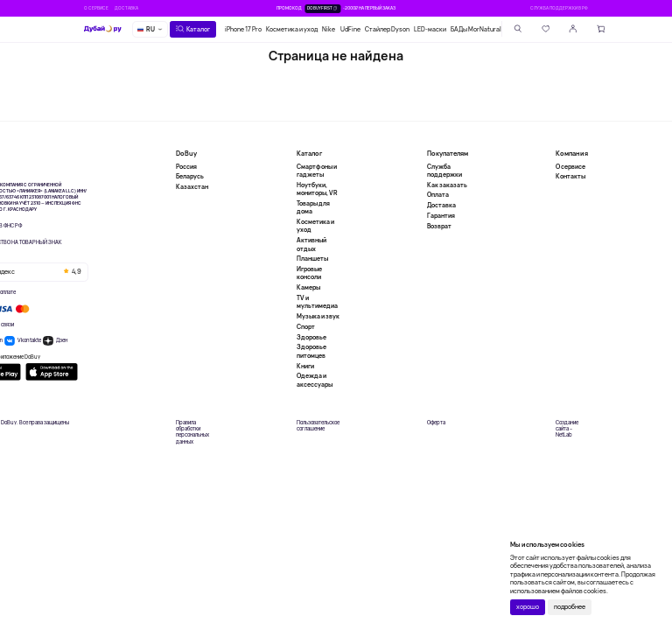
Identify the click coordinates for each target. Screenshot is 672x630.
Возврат (439, 226)
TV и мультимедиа (317, 302)
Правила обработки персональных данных (192, 433)
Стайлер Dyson (387, 29)
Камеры (308, 287)
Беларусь (190, 176)
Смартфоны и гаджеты (317, 171)
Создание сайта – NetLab (567, 429)
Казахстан (192, 187)
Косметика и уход (292, 29)
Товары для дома (313, 207)
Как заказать (447, 185)
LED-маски (430, 29)
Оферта (436, 423)
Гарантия (441, 216)
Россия (186, 167)
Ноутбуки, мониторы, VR (317, 189)
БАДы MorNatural (476, 29)
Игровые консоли (309, 273)
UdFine (350, 29)
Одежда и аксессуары (315, 380)
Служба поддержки (444, 171)
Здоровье (311, 337)
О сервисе (96, 8)
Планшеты (312, 259)
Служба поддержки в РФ (559, 8)
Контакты (570, 176)
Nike (329, 29)
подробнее (570, 607)
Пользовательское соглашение (318, 426)
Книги (305, 366)
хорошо (528, 607)
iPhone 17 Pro (243, 29)
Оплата (438, 195)
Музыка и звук (318, 316)
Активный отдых (311, 244)
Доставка (126, 8)
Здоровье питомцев (311, 351)
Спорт (306, 327)
